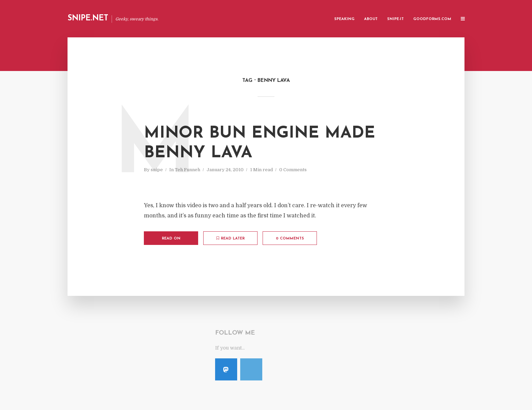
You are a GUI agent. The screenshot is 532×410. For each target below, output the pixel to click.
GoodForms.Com (432, 19)
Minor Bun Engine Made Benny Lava (260, 143)
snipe (157, 170)
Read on (171, 239)
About (371, 19)
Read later (231, 238)
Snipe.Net (88, 19)
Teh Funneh (187, 170)
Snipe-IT (395, 19)
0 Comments (293, 170)
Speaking (344, 19)
